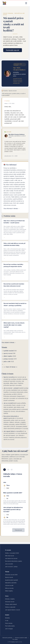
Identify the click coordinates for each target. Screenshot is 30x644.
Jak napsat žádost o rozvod (12, 431)
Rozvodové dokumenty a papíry (14, 561)
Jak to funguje (9, 629)
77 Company (12, 642)
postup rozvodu (8, 359)
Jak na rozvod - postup (11, 388)
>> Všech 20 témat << (10, 367)
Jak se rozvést (8, 403)
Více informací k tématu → (12, 208)
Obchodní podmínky (7, 638)
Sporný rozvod (13, 91)
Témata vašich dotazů (11, 604)
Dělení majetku (9, 591)
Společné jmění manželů (11, 580)
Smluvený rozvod (10, 602)
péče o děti (7, 362)
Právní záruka (9, 623)
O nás (7, 620)
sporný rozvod (8, 353)
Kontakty (7, 618)
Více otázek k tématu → (9, 342)
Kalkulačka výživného (11, 583)
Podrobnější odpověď (13, 50)
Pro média (15, 639)
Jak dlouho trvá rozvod (11, 558)
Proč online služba (10, 626)
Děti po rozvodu (9, 588)
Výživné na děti (9, 585)
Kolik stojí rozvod (10, 556)
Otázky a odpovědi (10, 607)
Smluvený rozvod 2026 (11, 575)
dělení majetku (8, 356)
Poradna (5, 91)
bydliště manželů (9, 351)
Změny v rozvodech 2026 (12, 553)
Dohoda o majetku (10, 599)
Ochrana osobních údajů (21, 638)
